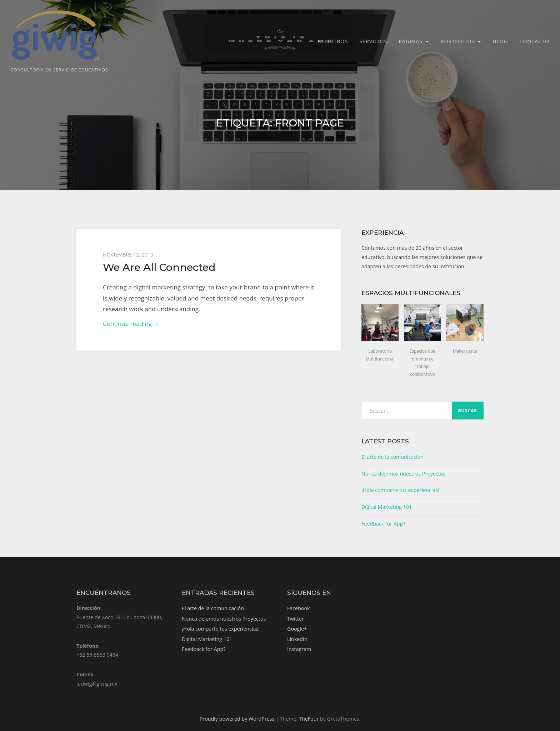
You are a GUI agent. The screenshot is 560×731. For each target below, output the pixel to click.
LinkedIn (297, 639)
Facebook (299, 608)
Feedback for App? (383, 524)
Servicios (373, 41)
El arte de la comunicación (392, 457)
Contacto (534, 41)
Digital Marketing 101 (387, 507)
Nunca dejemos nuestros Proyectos (403, 474)
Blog (500, 41)
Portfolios (458, 41)
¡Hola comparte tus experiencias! (400, 490)
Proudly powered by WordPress (237, 719)
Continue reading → (131, 324)
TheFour (309, 719)
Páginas (411, 41)
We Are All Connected (159, 267)
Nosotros (333, 41)
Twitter (296, 619)
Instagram (299, 649)
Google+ (297, 629)
